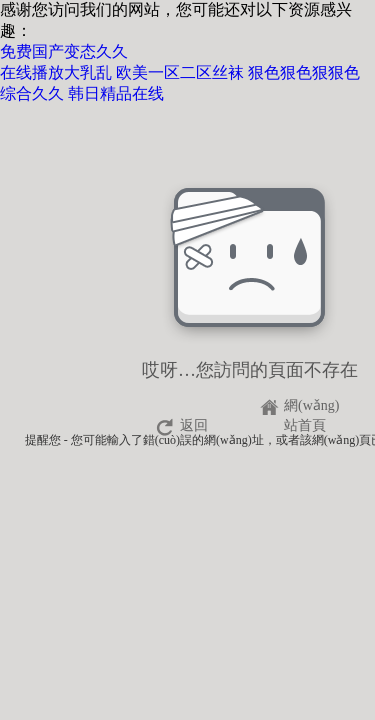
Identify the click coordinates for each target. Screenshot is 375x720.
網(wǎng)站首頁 (311, 408)
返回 (194, 425)
